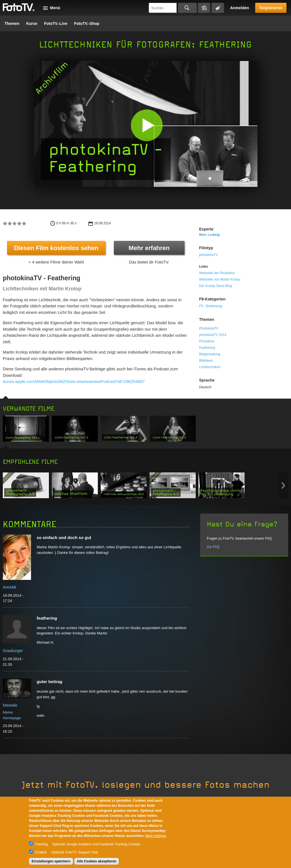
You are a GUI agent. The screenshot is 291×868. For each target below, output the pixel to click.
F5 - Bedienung (210, 306)
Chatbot (41, 852)
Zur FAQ (213, 547)
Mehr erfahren (149, 248)
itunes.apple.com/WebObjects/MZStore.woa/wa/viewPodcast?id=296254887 (74, 381)
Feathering (207, 348)
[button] (147, 125)
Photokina (206, 341)
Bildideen (206, 361)
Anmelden (240, 8)
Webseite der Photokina (217, 273)
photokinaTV (208, 255)
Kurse (32, 23)
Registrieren (271, 8)
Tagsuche (218, 8)
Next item (283, 485)
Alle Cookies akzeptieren (97, 861)
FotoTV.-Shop (87, 23)
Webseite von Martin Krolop (220, 279)
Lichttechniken (210, 367)
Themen (12, 23)
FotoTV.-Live (56, 23)
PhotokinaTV (209, 328)
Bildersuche (204, 8)
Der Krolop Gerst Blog (215, 286)
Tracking (41, 844)
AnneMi (9, 587)
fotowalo (10, 705)
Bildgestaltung (210, 354)
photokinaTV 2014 (213, 335)
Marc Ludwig (209, 235)
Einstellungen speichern (51, 861)
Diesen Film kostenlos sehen (56, 248)
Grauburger (13, 651)
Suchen (187, 8)
